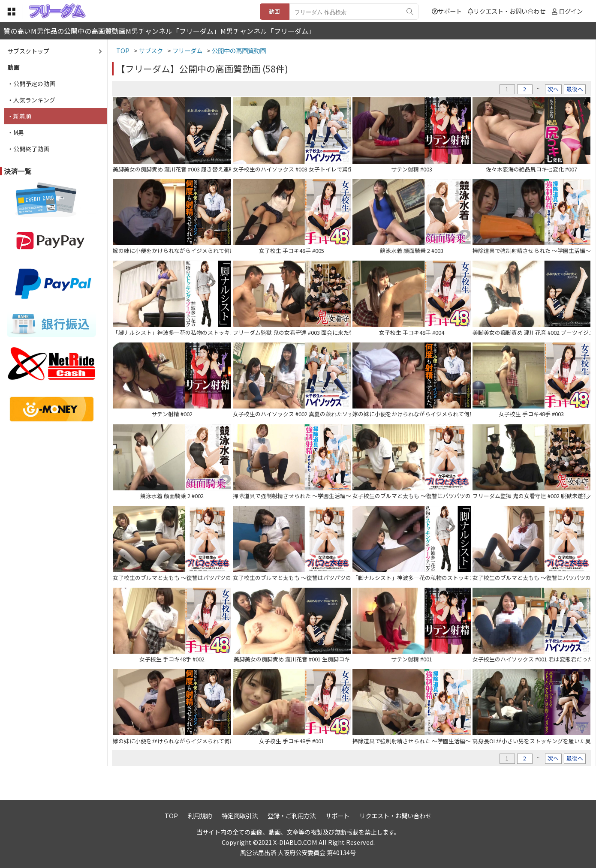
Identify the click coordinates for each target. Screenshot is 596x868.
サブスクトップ (28, 51)
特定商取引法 (240, 815)
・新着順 (19, 116)
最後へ (575, 89)
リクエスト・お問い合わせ (507, 11)
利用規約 (200, 815)
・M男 (16, 132)
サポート (447, 11)
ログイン (571, 11)
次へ (553, 89)
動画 (274, 11)
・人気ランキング (31, 100)
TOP (171, 815)
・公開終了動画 (28, 149)
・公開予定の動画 (31, 84)
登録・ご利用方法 (292, 815)
